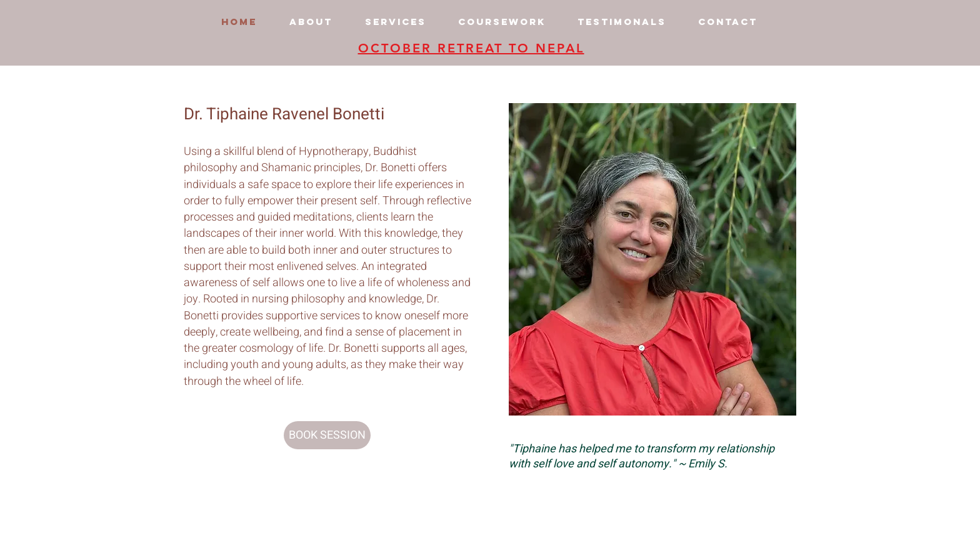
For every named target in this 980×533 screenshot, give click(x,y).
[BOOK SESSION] (327, 435)
